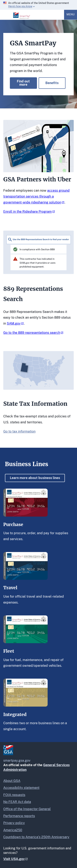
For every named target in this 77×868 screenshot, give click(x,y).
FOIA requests (14, 795)
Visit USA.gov (14, 859)
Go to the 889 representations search (32, 333)
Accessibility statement (21, 788)
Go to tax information (19, 431)
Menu (71, 14)
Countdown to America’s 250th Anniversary (36, 837)
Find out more (23, 83)
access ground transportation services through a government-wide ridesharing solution (36, 196)
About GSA (12, 781)
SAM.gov (14, 323)
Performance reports (19, 816)
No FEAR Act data (17, 802)
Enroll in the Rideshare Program (28, 212)
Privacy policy (14, 823)
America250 (13, 830)
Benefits (52, 83)
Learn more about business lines (35, 478)
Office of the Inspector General (27, 809)
